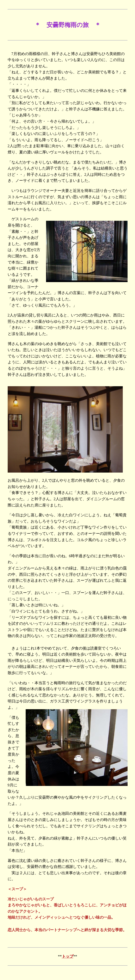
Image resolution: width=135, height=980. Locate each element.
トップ (68, 956)
